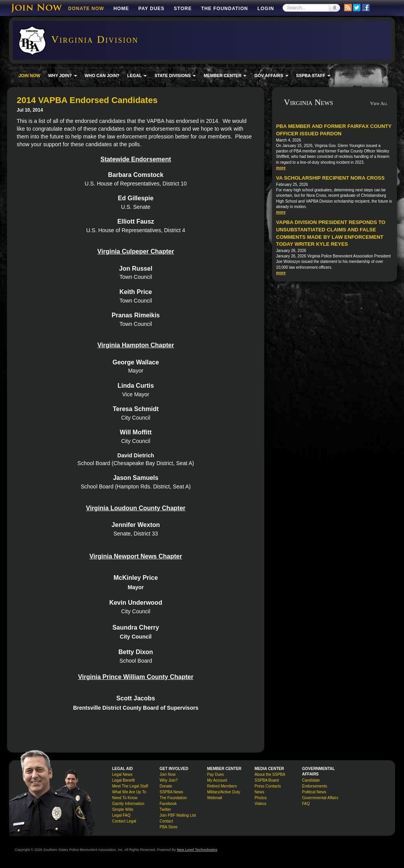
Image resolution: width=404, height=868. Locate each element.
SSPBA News (171, 792)
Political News (314, 792)
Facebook (168, 804)
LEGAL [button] (137, 75)
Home (121, 9)
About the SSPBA (270, 774)
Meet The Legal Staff (130, 786)
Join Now (168, 774)
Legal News (122, 774)
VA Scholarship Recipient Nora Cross (330, 178)
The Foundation (225, 9)
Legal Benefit (123, 780)
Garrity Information (128, 804)
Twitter (165, 809)
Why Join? (169, 780)
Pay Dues (151, 9)
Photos (261, 798)
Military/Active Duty (224, 792)
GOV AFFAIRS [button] (271, 75)
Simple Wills (123, 809)
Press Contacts (268, 786)
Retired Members (222, 786)
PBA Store (169, 827)
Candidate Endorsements (314, 783)
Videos (260, 804)
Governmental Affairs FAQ (320, 801)
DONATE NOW (86, 9)
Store (183, 9)
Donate (166, 786)
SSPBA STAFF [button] (313, 75)
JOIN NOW (30, 75)
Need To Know (125, 798)
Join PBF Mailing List (178, 815)
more (281, 168)
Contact (166, 821)
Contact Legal (124, 821)
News (259, 792)
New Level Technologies (197, 850)
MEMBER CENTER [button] (225, 75)
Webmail (215, 798)
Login (266, 9)
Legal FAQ (121, 815)
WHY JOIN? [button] (63, 75)
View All (379, 103)
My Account (217, 780)
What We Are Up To (129, 792)
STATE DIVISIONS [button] (175, 75)
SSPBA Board (267, 780)
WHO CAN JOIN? (102, 75)
